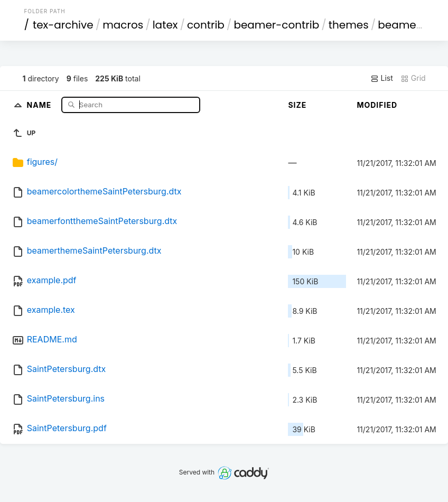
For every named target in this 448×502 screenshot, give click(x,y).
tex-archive (63, 25)
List (382, 78)
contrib (206, 25)
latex (165, 25)
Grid (413, 78)
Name (40, 104)
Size (297, 105)
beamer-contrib (276, 25)
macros (123, 25)
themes (349, 25)
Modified (377, 105)
